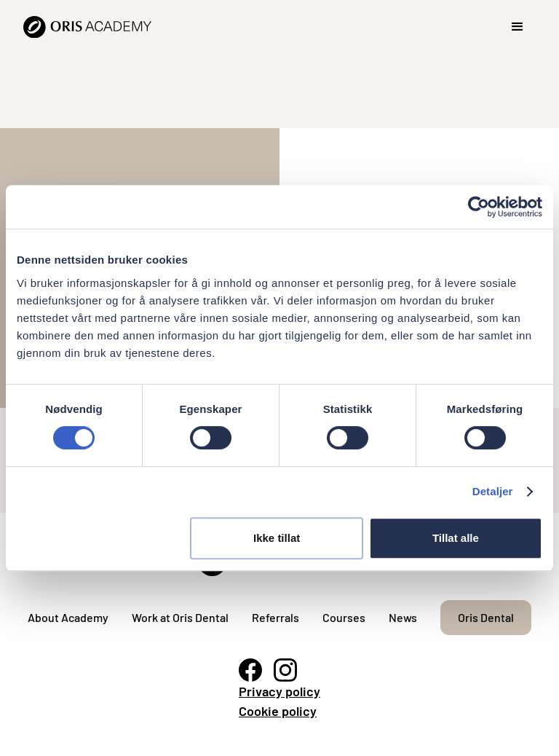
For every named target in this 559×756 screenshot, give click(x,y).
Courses (344, 617)
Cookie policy (278, 711)
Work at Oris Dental (180, 617)
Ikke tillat (277, 538)
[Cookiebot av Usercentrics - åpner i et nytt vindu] (479, 207)
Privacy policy (279, 691)
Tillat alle (456, 538)
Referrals (275, 617)
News (403, 617)
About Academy (68, 617)
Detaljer (493, 491)
